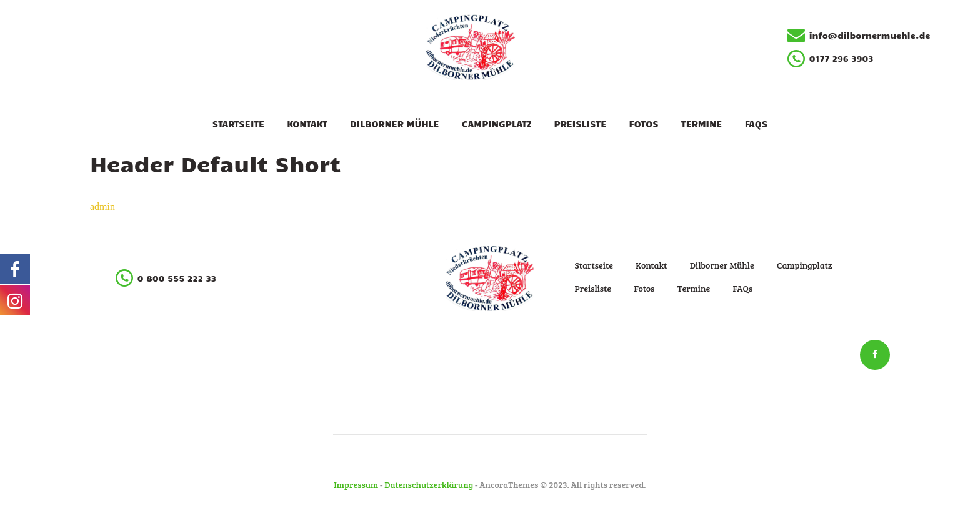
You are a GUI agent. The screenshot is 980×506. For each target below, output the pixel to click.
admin (102, 206)
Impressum (357, 484)
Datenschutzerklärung (429, 484)
